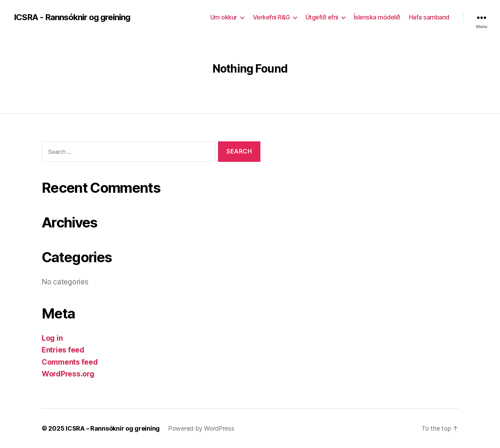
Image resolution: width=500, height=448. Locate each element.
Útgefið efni (322, 17)
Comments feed (70, 362)
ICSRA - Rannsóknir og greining (72, 17)
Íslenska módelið (377, 17)
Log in (52, 338)
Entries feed (63, 350)
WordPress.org (68, 374)
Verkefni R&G (271, 17)
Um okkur (224, 17)
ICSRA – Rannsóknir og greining (113, 428)
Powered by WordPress (201, 428)
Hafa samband (429, 17)
